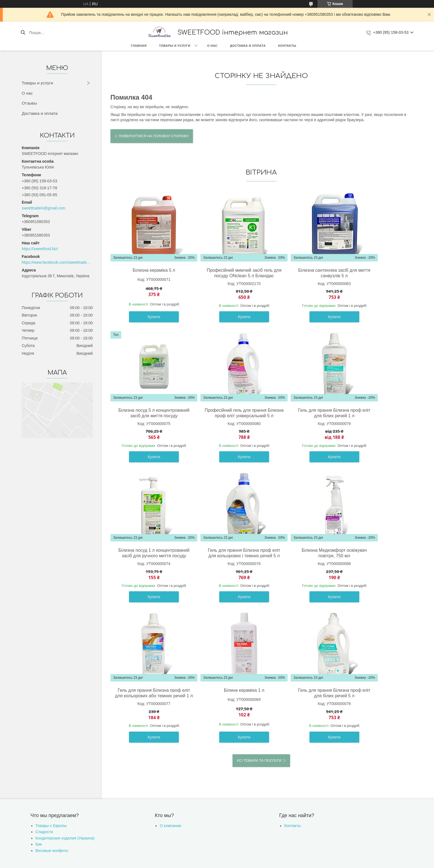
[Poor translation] (20, 787)
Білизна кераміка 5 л (147, 270)
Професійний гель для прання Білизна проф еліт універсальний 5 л (147, 421)
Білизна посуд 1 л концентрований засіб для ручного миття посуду (299, 421)
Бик (39, 721)
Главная (139, 46)
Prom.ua (243, 750)
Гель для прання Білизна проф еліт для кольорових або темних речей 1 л (223, 567)
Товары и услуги (175, 46)
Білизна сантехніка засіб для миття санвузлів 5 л (299, 273)
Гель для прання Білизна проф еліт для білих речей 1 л (223, 419)
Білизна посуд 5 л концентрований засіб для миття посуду (376, 276)
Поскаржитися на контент (221, 755)
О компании (170, 702)
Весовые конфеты (52, 727)
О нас (212, 46)
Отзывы (29, 103)
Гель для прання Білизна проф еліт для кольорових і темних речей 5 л (376, 421)
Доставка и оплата (248, 46)
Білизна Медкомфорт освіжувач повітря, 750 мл (147, 564)
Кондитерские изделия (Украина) (65, 715)
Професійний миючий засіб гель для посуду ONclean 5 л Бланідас (223, 276)
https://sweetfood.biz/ (40, 249)
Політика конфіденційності (264, 755)
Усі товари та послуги (259, 637)
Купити (147, 322)
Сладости (44, 708)
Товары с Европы (51, 702)
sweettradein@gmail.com (43, 208)
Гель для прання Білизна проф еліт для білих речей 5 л (376, 564)
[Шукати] (23, 33)
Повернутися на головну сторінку (154, 136)
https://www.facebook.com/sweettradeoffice (57, 262)
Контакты (287, 46)
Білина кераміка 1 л (299, 561)
